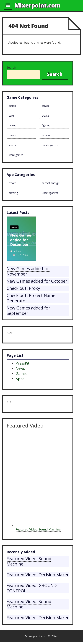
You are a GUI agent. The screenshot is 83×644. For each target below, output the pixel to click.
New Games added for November (28, 271)
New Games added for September (28, 310)
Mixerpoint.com (38, 5)
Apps (20, 379)
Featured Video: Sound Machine (38, 529)
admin (17, 251)
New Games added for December (21, 240)
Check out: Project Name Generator (31, 298)
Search (11, 67)
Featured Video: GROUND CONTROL (32, 588)
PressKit (23, 363)
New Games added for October (37, 281)
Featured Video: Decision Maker (38, 575)
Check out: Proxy (23, 288)
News (14, 227)
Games (22, 374)
